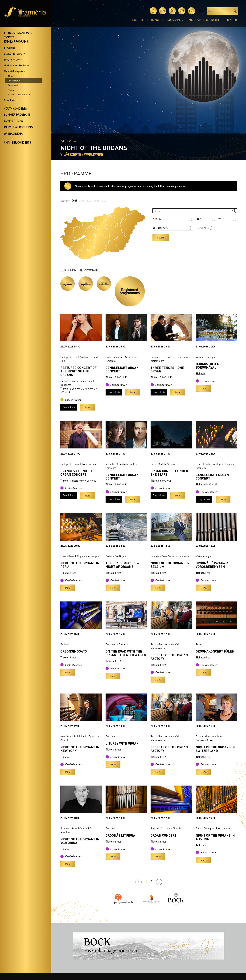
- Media (10, 90)
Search (161, 238)
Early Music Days (12, 60)
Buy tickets (69, 407)
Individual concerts (18, 127)
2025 (82, 200)
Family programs (16, 41)
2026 (74, 200)
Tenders (233, 20)
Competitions (13, 121)
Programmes (174, 20)
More (88, 407)
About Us (195, 20)
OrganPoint (10, 100)
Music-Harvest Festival (15, 65)
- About (10, 76)
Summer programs (17, 115)
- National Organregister (19, 94)
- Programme (13, 81)
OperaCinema (13, 134)
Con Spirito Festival (14, 54)
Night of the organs (146, 20)
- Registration (13, 85)
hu (201, 11)
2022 (104, 200)
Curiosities (214, 20)
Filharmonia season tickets (18, 35)
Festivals (11, 48)
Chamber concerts (17, 142)
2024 (89, 200)
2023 (97, 200)
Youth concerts (15, 109)
